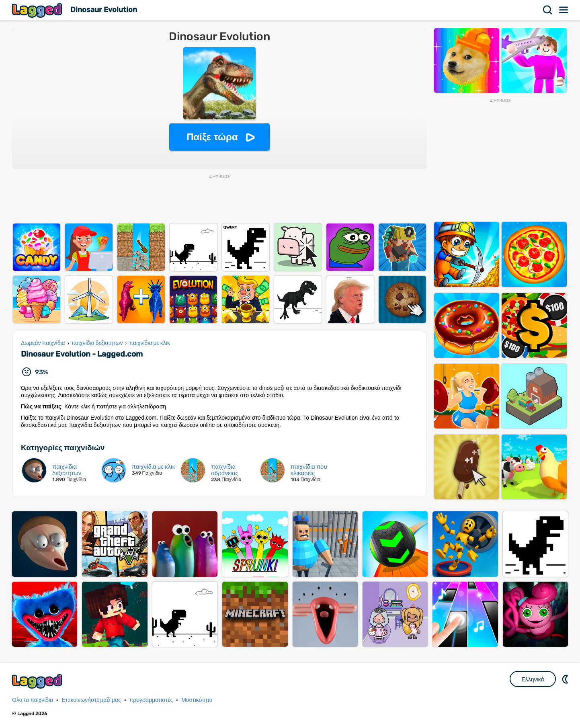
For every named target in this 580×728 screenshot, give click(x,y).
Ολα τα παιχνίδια (33, 700)
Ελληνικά (533, 679)
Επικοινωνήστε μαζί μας (91, 700)
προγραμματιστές (151, 700)
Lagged (38, 10)
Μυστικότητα (197, 700)
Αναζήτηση (548, 10)
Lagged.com (38, 681)
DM (566, 679)
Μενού (564, 10)
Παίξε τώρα (212, 137)
